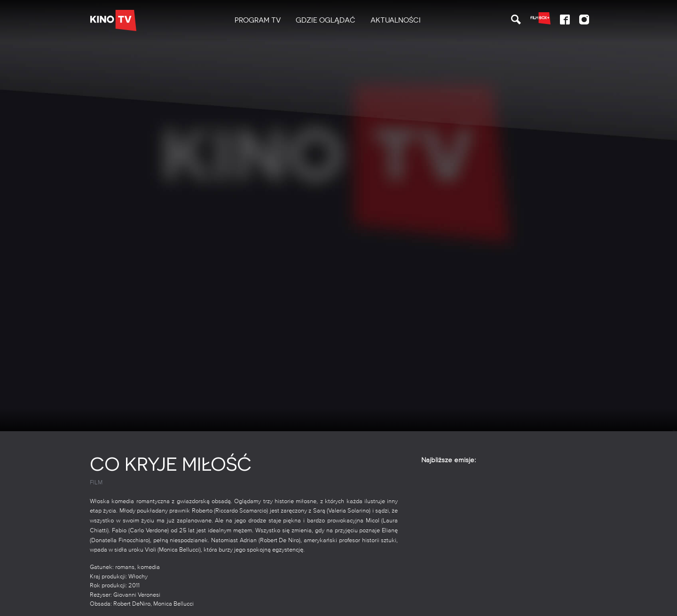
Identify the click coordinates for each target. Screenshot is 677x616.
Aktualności (396, 20)
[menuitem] (258, 20)
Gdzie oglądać (326, 20)
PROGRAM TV (258, 20)
